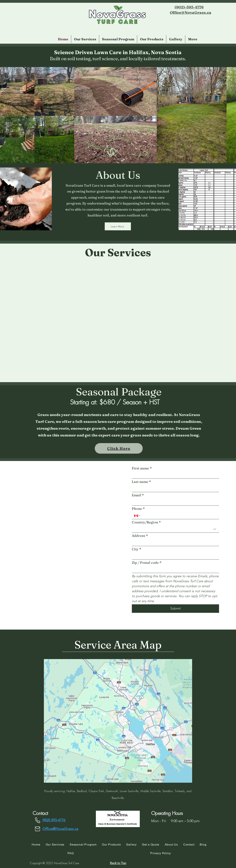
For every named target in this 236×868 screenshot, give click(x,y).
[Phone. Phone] (179, 516)
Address (140, 536)
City (137, 549)
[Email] (174, 502)
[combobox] (175, 529)
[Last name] (174, 489)
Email (138, 495)
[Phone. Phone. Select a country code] (138, 516)
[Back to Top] (118, 863)
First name (142, 468)
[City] (174, 556)
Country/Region (146, 522)
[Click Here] (119, 448)
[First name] (174, 475)
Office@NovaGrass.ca (191, 12)
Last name (142, 482)
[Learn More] (118, 226)
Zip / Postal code (147, 563)
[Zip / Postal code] (174, 570)
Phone (138, 509)
